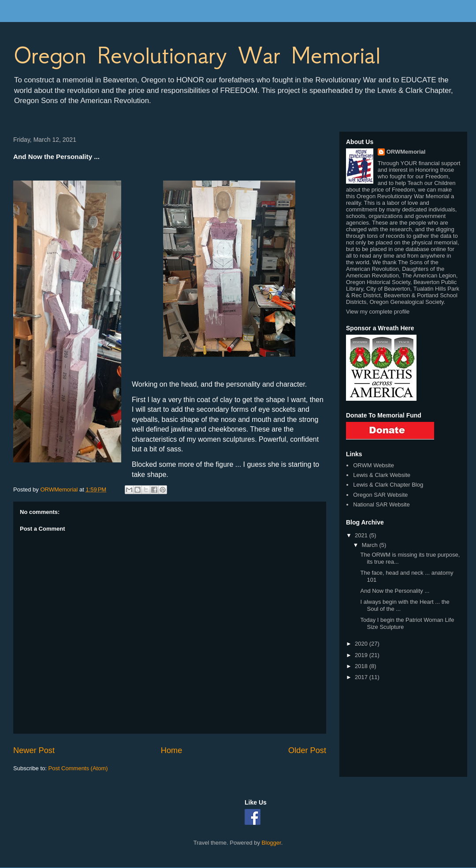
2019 (362, 655)
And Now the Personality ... (395, 591)
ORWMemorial (406, 152)
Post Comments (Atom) (78, 768)
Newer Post (34, 750)
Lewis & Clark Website (382, 475)
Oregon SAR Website (380, 495)
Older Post (307, 750)
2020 (362, 644)
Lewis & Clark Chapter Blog (388, 485)
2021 (362, 535)
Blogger (271, 843)
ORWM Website (374, 465)
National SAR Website (381, 504)
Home (172, 750)
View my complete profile (378, 312)
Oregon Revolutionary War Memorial (197, 55)
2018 (362, 666)
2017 (362, 677)
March (371, 545)
